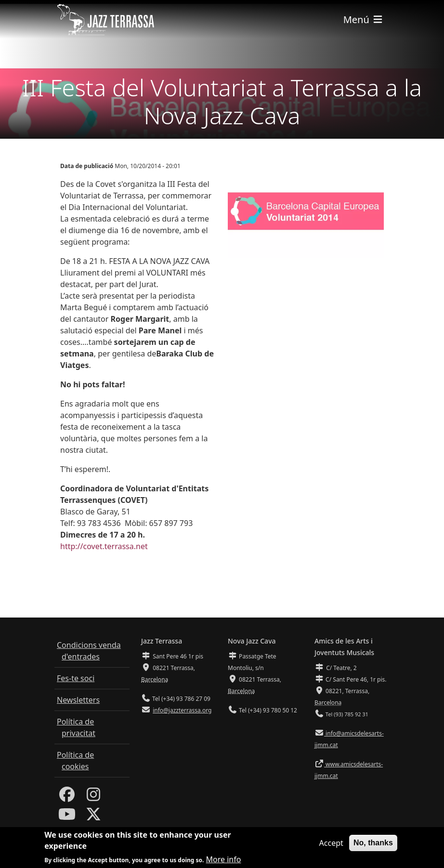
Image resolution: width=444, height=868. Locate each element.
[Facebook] (67, 797)
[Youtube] (67, 817)
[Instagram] (93, 797)
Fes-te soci (76, 678)
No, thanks (373, 844)
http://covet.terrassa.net (104, 546)
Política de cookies (75, 761)
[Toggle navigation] (364, 20)
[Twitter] (93, 817)
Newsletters (78, 700)
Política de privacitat (76, 727)
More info (224, 861)
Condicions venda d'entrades (89, 651)
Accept (331, 844)
